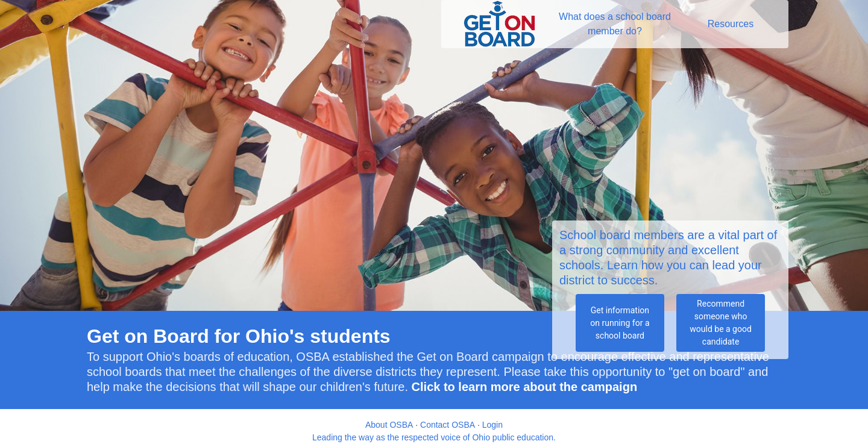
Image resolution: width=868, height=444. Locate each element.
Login (492, 425)
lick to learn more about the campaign (529, 387)
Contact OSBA (448, 425)
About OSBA (389, 425)
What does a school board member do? (616, 24)
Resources (731, 24)
